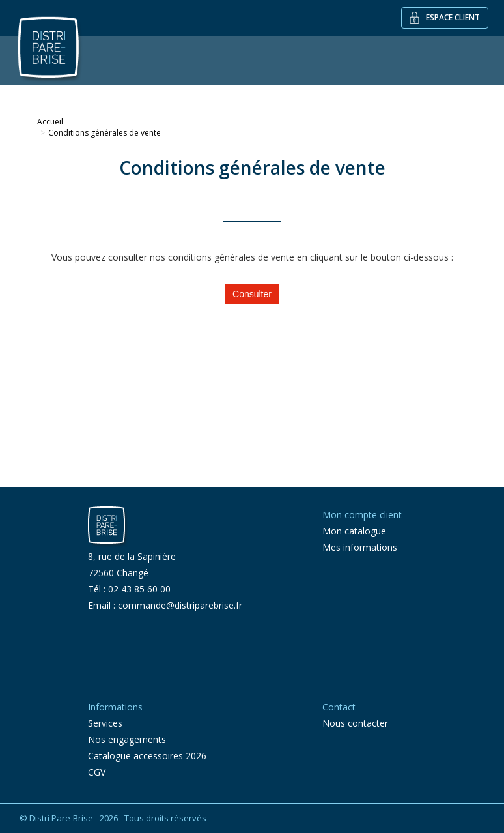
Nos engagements (127, 739)
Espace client (445, 18)
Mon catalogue (354, 531)
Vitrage (107, 93)
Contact (458, 93)
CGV (97, 772)
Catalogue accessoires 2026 (147, 756)
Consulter (252, 294)
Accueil (50, 122)
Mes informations (360, 547)
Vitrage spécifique (240, 93)
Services (313, 93)
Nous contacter (355, 723)
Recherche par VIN (385, 93)
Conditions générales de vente (105, 133)
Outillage (163, 93)
